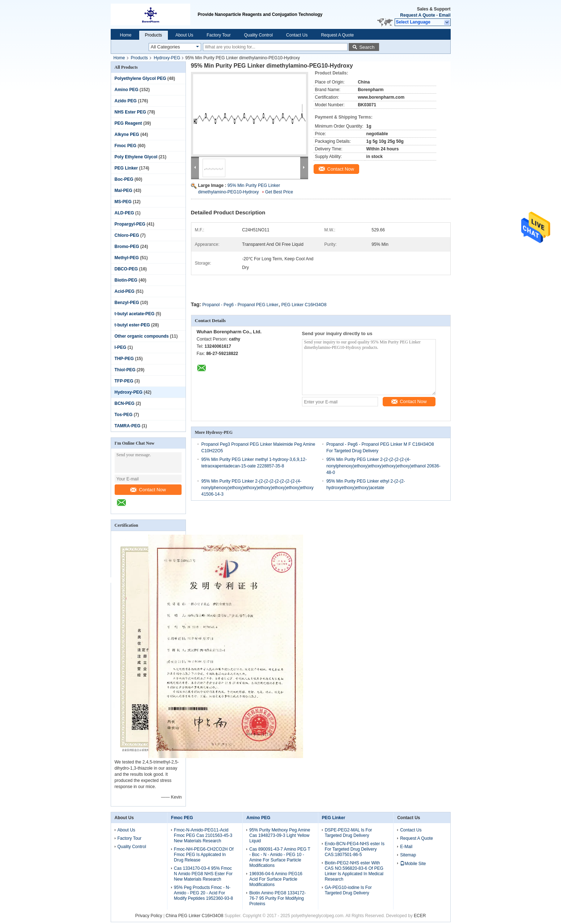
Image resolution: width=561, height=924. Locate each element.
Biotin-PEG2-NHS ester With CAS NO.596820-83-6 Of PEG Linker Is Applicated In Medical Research (354, 871)
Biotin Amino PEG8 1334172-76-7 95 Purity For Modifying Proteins (277, 898)
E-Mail (406, 847)
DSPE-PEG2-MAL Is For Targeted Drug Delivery (348, 833)
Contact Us (297, 35)
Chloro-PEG (127, 235)
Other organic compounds (142, 336)
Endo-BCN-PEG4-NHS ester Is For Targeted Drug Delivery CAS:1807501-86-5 (355, 849)
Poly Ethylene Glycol (136, 157)
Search (367, 47)
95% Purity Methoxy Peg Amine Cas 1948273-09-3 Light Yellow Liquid (280, 835)
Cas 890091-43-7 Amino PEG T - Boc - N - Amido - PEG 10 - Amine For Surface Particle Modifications (280, 857)
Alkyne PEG (127, 134)
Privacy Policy (149, 916)
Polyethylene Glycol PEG (141, 78)
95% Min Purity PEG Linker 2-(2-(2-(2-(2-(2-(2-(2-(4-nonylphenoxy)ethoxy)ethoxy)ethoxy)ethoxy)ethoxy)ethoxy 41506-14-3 (258, 488)
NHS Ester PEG (130, 112)
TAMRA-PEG (128, 426)
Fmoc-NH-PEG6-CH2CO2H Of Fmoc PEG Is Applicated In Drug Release (204, 855)
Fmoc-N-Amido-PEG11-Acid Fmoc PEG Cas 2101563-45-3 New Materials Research (203, 835)
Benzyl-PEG (127, 303)
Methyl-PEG (127, 258)
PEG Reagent (128, 123)
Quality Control (258, 35)
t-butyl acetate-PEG (135, 314)
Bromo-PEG (127, 247)
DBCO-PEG (126, 269)
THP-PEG (124, 359)
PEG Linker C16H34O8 (304, 305)
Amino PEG (127, 90)
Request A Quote (417, 15)
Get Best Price (279, 192)
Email (445, 15)
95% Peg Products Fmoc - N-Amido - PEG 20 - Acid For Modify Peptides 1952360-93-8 (203, 893)
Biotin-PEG (126, 280)
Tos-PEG (124, 415)
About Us (184, 35)
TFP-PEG (124, 381)
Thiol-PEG (125, 370)
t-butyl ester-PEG (132, 325)
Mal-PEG (124, 191)
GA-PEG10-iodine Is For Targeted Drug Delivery (348, 890)
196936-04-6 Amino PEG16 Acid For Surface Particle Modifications (276, 879)
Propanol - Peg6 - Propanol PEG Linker (240, 305)
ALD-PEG (124, 213)
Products (154, 35)
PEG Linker (126, 168)
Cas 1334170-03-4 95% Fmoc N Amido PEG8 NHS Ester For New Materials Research (203, 874)
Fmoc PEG (126, 146)
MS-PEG (123, 202)
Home (126, 35)
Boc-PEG (124, 179)
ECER (420, 916)
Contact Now (148, 490)
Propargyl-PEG (130, 224)
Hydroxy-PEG (167, 58)
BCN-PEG (125, 403)
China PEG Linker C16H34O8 (194, 916)
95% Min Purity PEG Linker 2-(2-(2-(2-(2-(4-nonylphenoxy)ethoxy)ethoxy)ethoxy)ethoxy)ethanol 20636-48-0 (383, 466)
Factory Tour (218, 35)
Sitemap (408, 855)
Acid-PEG (125, 291)
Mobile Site (413, 864)
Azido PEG (126, 101)
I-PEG (121, 347)
